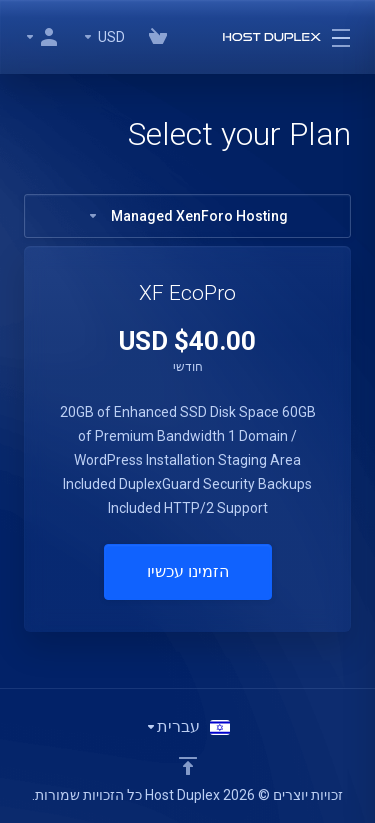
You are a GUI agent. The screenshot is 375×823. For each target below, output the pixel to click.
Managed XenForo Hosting (187, 216)
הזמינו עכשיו (188, 571)
